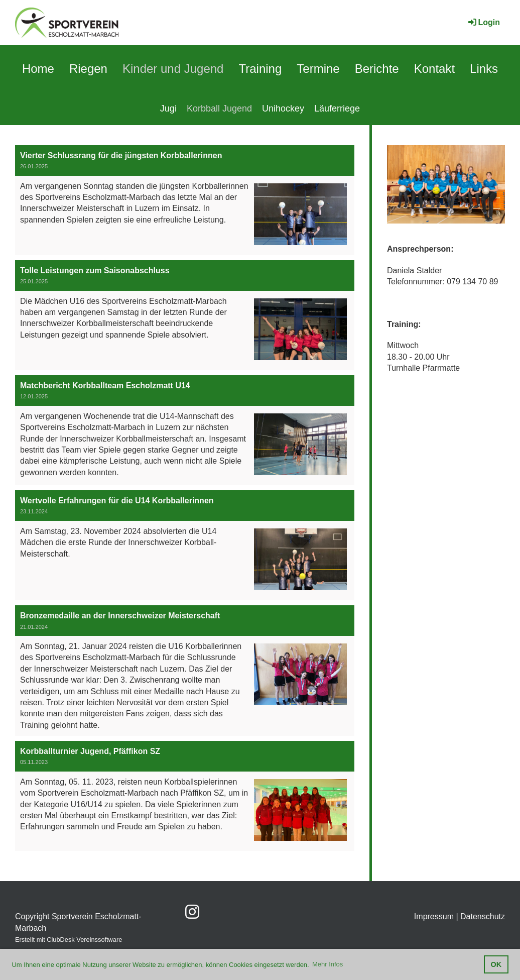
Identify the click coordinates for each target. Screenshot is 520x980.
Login (483, 22)
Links (484, 69)
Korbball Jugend (219, 108)
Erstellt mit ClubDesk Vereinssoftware (69, 940)
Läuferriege (337, 108)
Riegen (88, 69)
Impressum (434, 916)
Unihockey (283, 108)
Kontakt (434, 69)
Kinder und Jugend (173, 69)
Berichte (377, 69)
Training (260, 69)
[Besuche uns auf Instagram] (192, 912)
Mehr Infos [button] (328, 964)
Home (38, 69)
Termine (318, 69)
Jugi (168, 108)
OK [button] (496, 964)
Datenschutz (483, 916)
